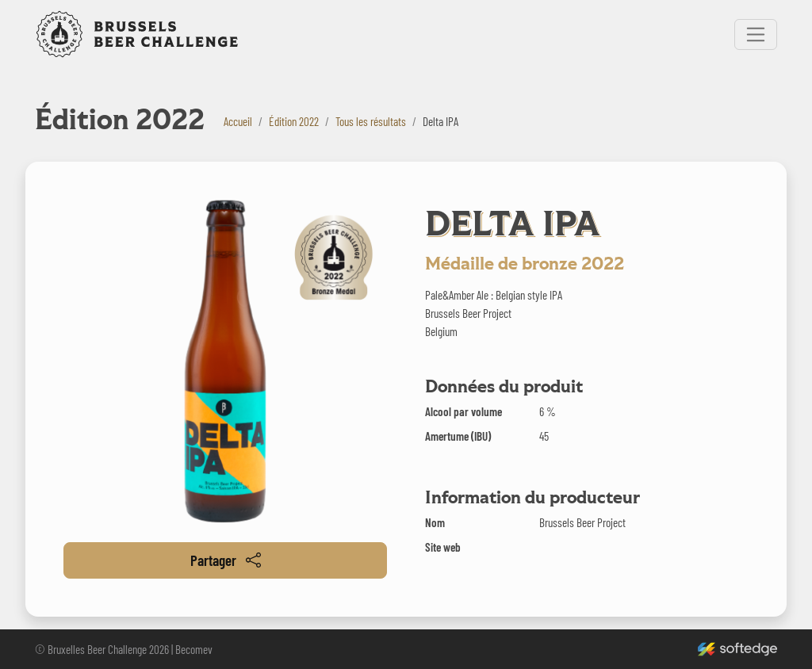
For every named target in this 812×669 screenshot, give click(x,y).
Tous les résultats (371, 121)
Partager (226, 560)
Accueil (238, 121)
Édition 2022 (294, 121)
